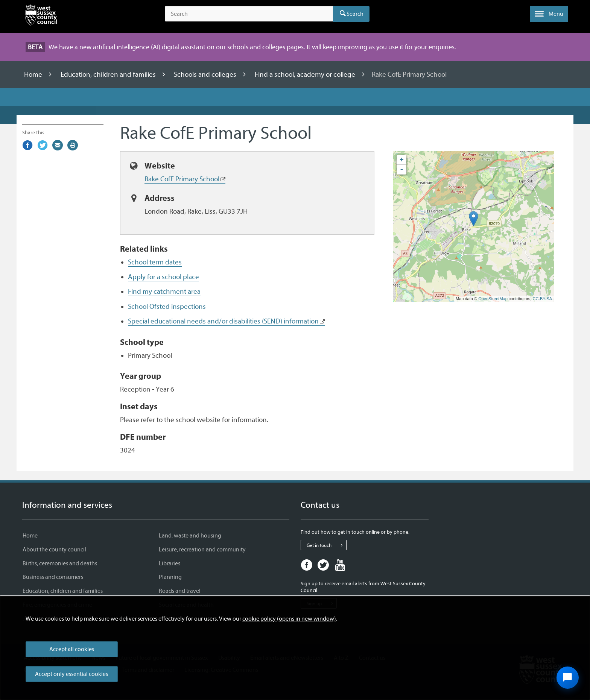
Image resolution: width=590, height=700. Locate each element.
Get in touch (326, 545)
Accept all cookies (72, 649)
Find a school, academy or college (306, 74)
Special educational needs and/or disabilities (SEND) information (223, 321)
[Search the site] (249, 14)
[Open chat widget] (567, 677)
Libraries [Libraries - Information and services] (170, 563)
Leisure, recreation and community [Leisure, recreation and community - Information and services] (202, 550)
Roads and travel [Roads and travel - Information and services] (180, 591)
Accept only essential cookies (71, 674)
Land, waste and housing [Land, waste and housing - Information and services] (190, 536)
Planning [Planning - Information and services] (170, 577)
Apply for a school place (163, 277)
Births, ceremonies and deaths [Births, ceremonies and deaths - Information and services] (60, 563)
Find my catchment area (164, 292)
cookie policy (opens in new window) (289, 619)
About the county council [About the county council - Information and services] (54, 550)
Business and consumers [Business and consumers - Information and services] (53, 577)
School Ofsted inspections (167, 307)
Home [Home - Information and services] (30, 536)
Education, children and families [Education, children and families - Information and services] (63, 591)
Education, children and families (109, 74)
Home (34, 74)
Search (355, 14)
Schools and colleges (206, 74)
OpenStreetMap (493, 299)
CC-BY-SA (542, 299)
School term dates (155, 262)
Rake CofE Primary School (182, 179)
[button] (549, 14)
